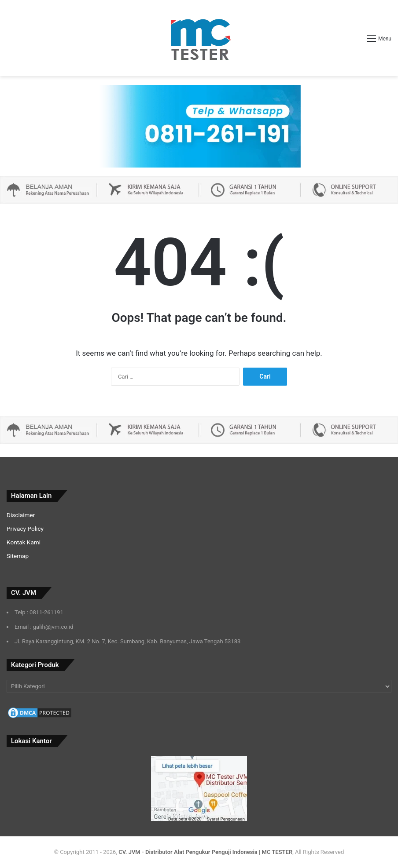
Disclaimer (21, 515)
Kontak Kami (24, 542)
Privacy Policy (25, 529)
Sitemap (18, 556)
